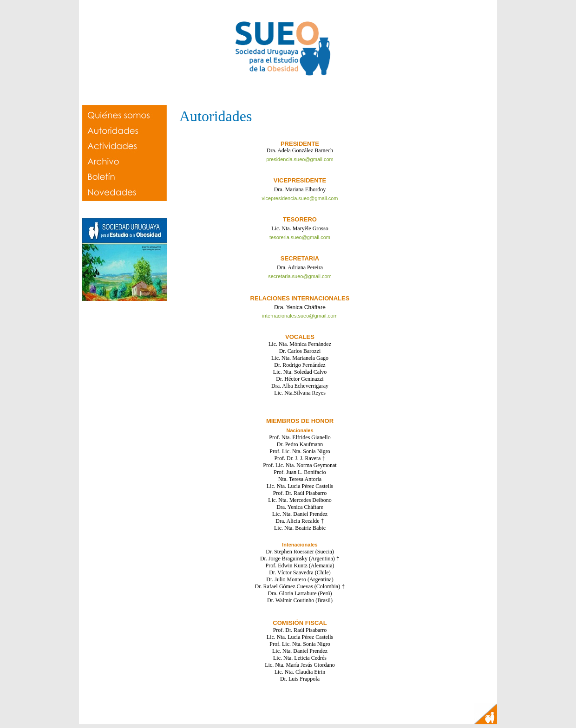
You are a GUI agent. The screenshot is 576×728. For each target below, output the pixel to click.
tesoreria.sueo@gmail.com (300, 237)
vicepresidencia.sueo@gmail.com (300, 198)
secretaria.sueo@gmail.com (300, 276)
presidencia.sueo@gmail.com (300, 159)
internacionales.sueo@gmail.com (300, 316)
